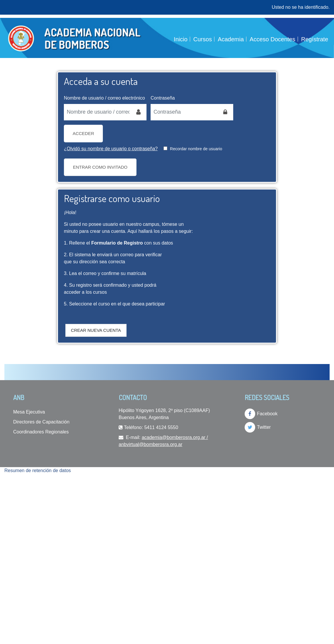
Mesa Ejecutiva (29, 412)
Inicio (181, 39)
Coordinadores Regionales (41, 432)
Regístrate (315, 39)
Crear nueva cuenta (96, 330)
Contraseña (163, 98)
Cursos (203, 39)
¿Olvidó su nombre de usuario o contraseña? (111, 149)
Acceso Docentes (272, 39)
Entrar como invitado (100, 167)
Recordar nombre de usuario (196, 149)
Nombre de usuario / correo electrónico (104, 98)
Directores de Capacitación (41, 422)
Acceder (83, 133)
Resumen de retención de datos (38, 470)
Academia (231, 39)
